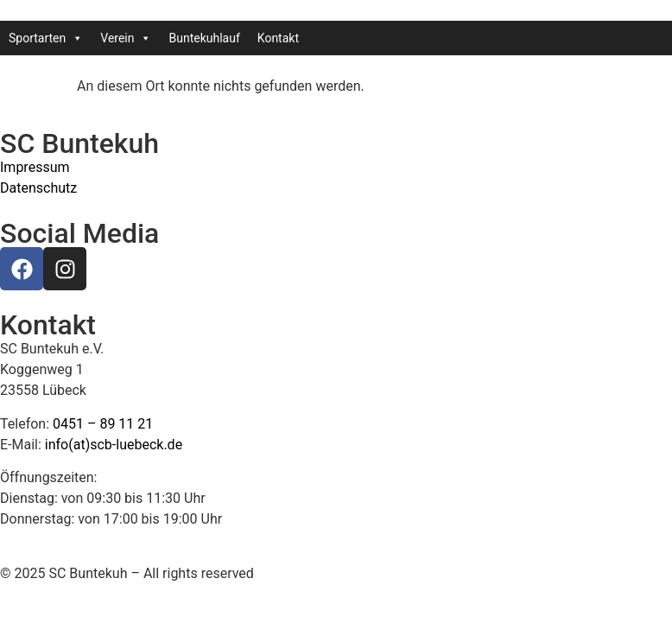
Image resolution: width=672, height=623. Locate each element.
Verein (126, 38)
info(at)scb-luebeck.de (114, 445)
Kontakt (278, 38)
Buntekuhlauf (204, 38)
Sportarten (46, 38)
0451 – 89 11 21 (103, 424)
